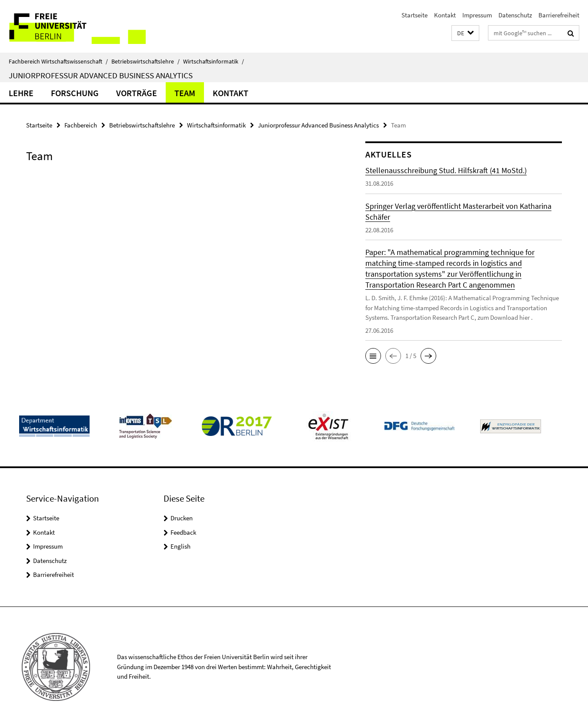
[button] (465, 33)
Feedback (183, 532)
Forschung (75, 93)
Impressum (477, 15)
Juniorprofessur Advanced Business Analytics (101, 75)
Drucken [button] (182, 518)
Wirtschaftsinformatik (214, 61)
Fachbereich (81, 125)
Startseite (414, 15)
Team (185, 93)
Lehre (21, 93)
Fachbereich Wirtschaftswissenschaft (58, 61)
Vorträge (137, 93)
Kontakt (445, 15)
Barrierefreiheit (559, 15)
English (180, 546)
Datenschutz (515, 15)
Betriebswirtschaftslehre (145, 61)
